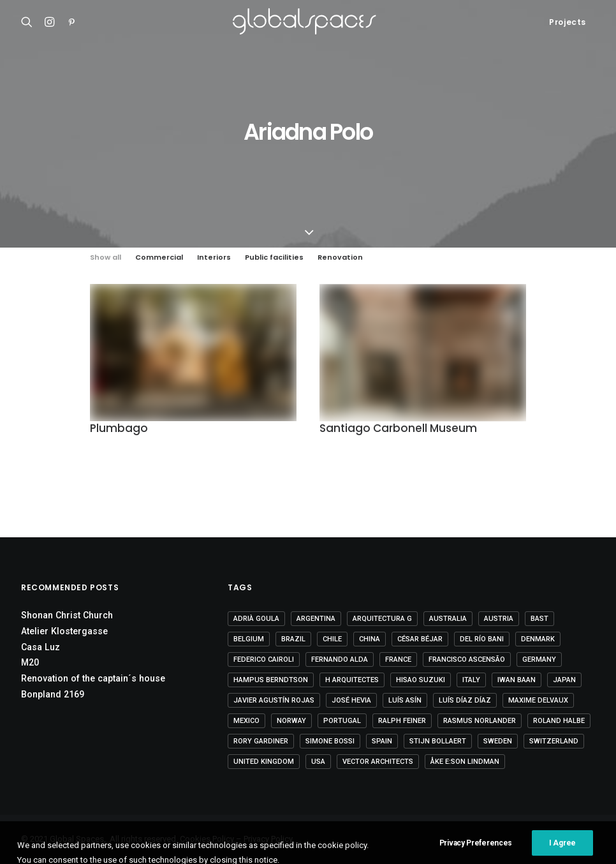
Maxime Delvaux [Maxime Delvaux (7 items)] (538, 700)
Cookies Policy (207, 839)
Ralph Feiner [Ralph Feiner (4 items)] (402, 721)
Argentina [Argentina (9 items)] (316, 619)
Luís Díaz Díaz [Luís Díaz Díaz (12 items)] (465, 700)
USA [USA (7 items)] (318, 762)
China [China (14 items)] (370, 639)
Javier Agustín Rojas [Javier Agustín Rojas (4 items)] (274, 700)
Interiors (214, 257)
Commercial (159, 257)
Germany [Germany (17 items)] (539, 659)
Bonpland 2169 (53, 694)
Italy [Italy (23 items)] (471, 680)
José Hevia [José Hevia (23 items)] (351, 700)
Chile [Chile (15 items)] (332, 639)
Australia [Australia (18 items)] (448, 619)
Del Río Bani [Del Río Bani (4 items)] (482, 639)
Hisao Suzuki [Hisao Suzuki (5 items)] (421, 680)
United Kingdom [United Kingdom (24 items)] (264, 762)
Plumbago (119, 429)
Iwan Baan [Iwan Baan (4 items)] (517, 680)
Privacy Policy (268, 839)
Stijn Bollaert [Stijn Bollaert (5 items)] (438, 741)
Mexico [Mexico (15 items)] (246, 721)
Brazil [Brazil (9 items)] (293, 639)
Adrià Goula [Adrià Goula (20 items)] (256, 619)
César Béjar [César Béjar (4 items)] (420, 639)
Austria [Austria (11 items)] (499, 619)
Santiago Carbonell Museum (398, 430)
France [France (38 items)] (398, 659)
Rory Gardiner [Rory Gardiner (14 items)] (261, 741)
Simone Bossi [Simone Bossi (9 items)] (330, 741)
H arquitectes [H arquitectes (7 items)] (352, 680)
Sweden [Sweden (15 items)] (498, 741)
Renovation (340, 257)
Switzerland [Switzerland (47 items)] (554, 741)
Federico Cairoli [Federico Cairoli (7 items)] (264, 659)
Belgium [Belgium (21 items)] (249, 639)
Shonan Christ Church (67, 615)
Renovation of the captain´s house (93, 678)
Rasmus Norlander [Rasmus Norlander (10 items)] (480, 721)
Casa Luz (40, 647)
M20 (30, 662)
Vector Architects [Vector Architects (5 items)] (378, 762)
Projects (568, 22)
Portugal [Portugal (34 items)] (342, 721)
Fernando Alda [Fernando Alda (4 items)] (340, 659)
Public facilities (274, 257)
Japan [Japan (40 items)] (564, 680)
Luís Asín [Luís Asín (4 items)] (405, 700)
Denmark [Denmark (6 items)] (538, 639)
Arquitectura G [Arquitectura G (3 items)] (382, 619)
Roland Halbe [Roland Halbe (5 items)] (559, 721)
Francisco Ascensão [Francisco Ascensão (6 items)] (467, 659)
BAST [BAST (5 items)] (539, 619)
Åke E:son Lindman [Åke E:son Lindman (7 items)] (465, 762)
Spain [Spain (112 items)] (382, 741)
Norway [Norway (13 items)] (291, 721)
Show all (106, 257)
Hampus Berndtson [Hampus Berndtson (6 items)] (271, 680)
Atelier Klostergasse (64, 631)
